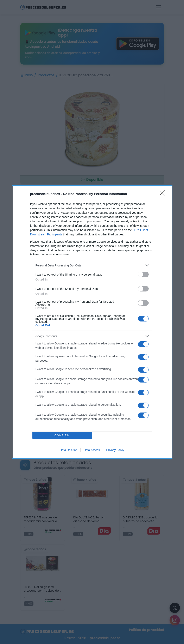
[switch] (143, 274)
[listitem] (92, 265)
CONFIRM (62, 435)
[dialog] (92, 322)
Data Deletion (69, 450)
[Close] (164, 194)
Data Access (92, 450)
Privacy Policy (115, 450)
